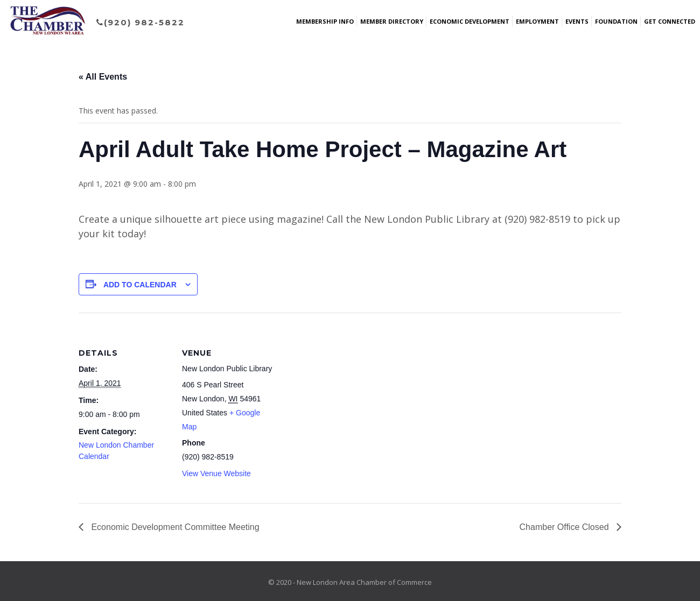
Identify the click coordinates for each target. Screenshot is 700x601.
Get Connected (670, 21)
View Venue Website (216, 473)
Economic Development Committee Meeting (174, 527)
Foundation (616, 21)
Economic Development (470, 21)
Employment (537, 21)
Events (577, 21)
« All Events (103, 77)
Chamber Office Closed (565, 527)
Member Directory (392, 21)
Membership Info (325, 21)
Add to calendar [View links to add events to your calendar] (140, 285)
